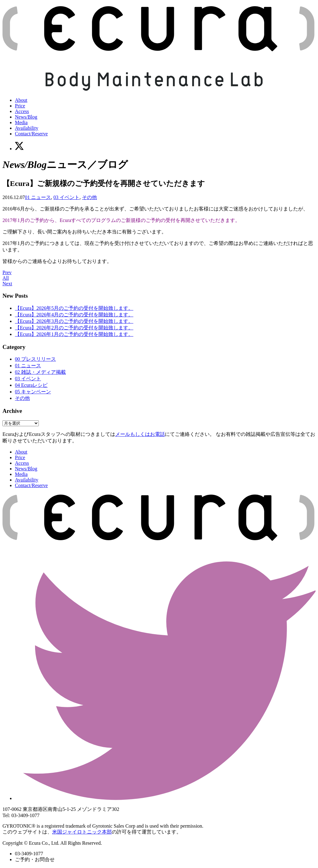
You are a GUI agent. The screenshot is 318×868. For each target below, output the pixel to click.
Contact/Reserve (31, 134)
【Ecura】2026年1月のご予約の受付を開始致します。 (74, 334)
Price (20, 106)
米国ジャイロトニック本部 (82, 832)
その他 (89, 197)
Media (21, 122)
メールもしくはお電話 (140, 434)
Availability (27, 128)
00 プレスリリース (35, 359)
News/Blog (26, 117)
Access (22, 111)
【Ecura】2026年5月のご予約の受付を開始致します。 (74, 308)
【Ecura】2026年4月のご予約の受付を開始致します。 (74, 315)
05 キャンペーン (33, 392)
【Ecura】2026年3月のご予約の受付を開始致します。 (74, 321)
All (6, 278)
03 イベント (66, 197)
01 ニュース (38, 197)
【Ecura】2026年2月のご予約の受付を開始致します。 (74, 328)
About (21, 100)
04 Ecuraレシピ (31, 385)
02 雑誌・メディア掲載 (40, 372)
